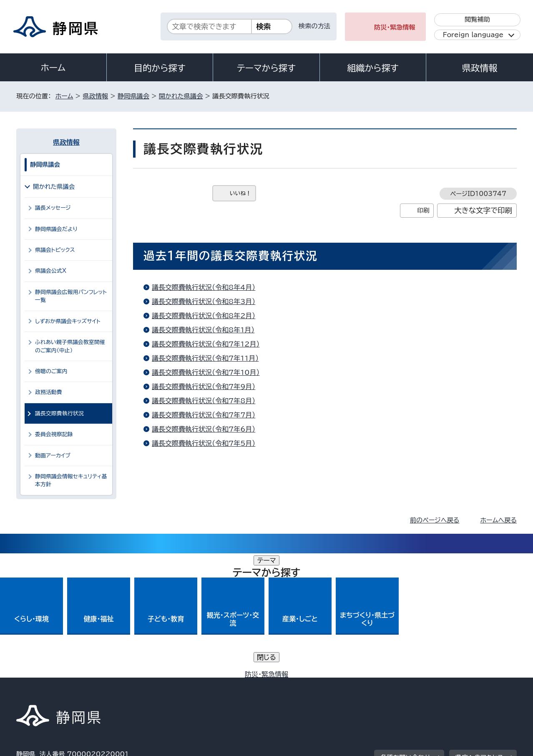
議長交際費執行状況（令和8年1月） (203, 330)
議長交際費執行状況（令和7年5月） (204, 443)
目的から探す (160, 68)
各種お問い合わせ (406, 633)
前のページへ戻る (435, 520)
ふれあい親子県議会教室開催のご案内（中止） (70, 346)
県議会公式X (51, 271)
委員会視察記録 (54, 434)
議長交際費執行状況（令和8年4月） (204, 287)
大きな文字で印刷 (483, 210)
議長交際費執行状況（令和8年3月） (204, 301)
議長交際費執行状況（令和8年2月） (204, 316)
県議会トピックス (55, 250)
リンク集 (419, 684)
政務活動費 (49, 392)
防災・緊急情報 (395, 27)
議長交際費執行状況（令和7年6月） (204, 429)
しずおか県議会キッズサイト (68, 321)
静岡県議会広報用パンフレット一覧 (71, 296)
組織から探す (373, 68)
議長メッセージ (53, 208)
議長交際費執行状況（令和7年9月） (204, 387)
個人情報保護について (149, 684)
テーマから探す (266, 68)
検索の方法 (314, 26)
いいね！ (240, 193)
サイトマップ (478, 684)
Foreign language (473, 35)
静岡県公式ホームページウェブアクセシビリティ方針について (294, 684)
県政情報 (480, 68)
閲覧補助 (477, 19)
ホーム (53, 68)
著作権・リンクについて (55, 684)
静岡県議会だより (56, 229)
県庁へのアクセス (479, 633)
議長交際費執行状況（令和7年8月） (204, 401)
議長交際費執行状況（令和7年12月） (206, 344)
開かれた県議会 (181, 96)
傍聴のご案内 (51, 371)
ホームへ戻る (499, 520)
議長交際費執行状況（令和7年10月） (206, 372)
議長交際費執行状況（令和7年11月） (205, 358)
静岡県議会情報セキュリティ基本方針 (71, 480)
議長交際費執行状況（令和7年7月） (204, 415)
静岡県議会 (133, 96)
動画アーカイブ (53, 456)
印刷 (423, 210)
